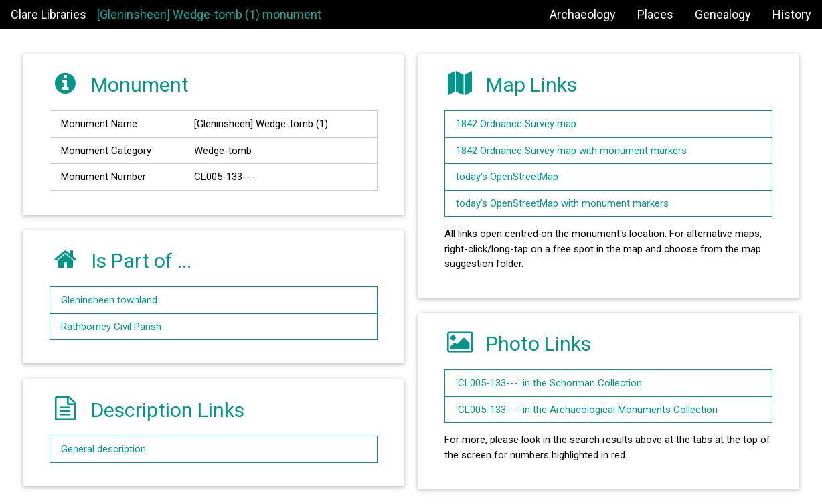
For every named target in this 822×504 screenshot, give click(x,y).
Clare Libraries (49, 14)
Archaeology (583, 14)
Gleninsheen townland (109, 300)
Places (655, 14)
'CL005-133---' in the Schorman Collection (549, 383)
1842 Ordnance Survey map (516, 124)
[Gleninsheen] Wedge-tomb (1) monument (209, 14)
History (792, 14)
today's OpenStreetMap (507, 177)
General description (103, 449)
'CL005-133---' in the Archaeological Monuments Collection (587, 410)
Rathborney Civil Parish (111, 327)
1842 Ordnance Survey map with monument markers (571, 151)
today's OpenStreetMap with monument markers (562, 203)
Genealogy (723, 14)
